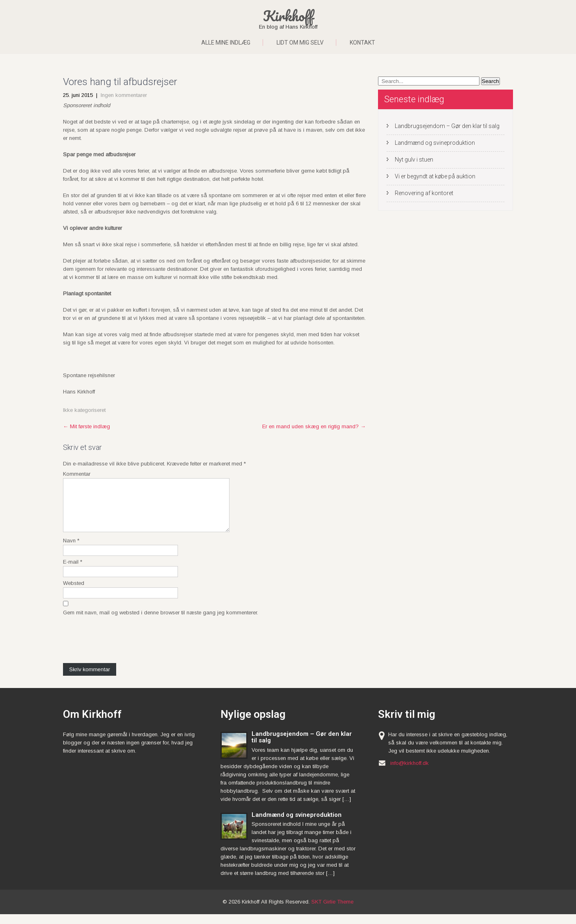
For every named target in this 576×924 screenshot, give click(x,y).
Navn (71, 550)
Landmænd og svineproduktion (435, 143)
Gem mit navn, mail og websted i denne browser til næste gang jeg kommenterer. (161, 622)
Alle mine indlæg (226, 43)
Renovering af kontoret (424, 193)
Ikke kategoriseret (84, 410)
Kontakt (362, 43)
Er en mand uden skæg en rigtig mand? (314, 426)
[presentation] (125, 649)
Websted (74, 593)
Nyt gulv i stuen (414, 160)
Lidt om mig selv (300, 43)
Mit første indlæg (87, 426)
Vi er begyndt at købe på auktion (435, 176)
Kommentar (77, 474)
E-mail (73, 572)
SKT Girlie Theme (332, 912)
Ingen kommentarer (124, 95)
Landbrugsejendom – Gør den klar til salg (447, 126)
